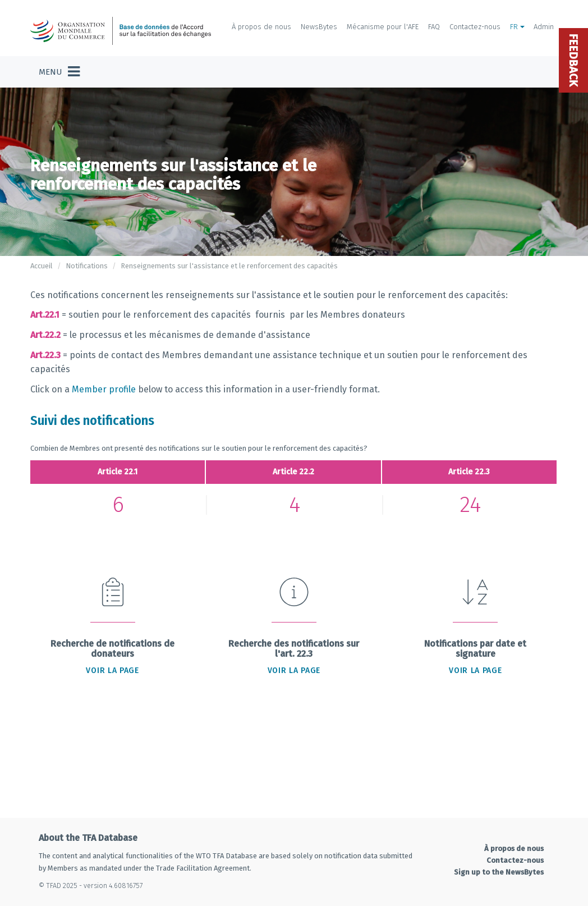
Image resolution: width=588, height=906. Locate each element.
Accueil (42, 266)
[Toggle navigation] (59, 72)
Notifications (87, 266)
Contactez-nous (475, 27)
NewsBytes (319, 27)
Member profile (105, 389)
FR (517, 27)
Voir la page (112, 671)
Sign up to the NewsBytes (499, 872)
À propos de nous (261, 27)
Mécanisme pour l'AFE (383, 27)
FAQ (434, 27)
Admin (544, 27)
